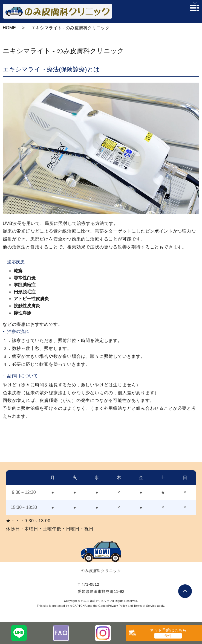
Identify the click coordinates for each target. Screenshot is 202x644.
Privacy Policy (118, 606)
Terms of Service (145, 606)
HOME (9, 28)
